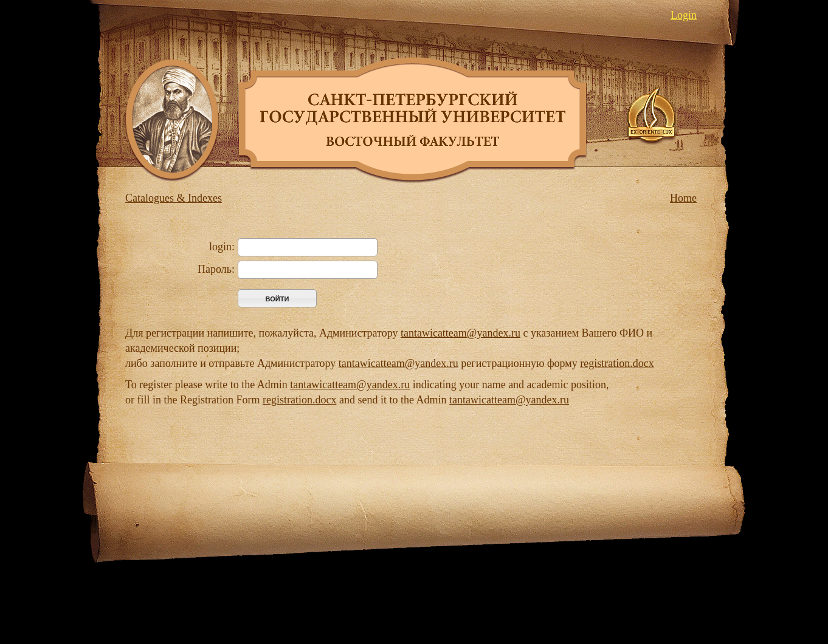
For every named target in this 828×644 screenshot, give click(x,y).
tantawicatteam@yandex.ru (461, 333)
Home (683, 198)
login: (222, 247)
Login (684, 15)
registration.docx (617, 363)
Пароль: (216, 269)
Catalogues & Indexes (174, 198)
